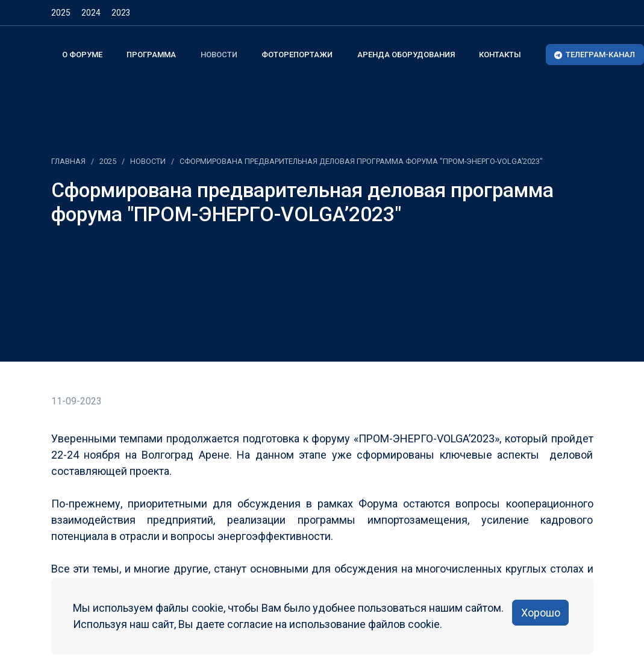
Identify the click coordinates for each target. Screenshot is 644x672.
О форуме (82, 55)
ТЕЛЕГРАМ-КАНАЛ (595, 55)
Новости (219, 55)
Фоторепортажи (297, 55)
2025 (61, 13)
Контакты (500, 55)
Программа (151, 55)
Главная (68, 161)
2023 (121, 13)
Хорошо (541, 613)
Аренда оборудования (406, 55)
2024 (91, 13)
